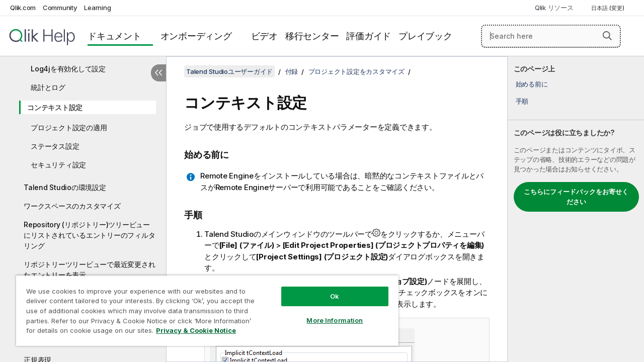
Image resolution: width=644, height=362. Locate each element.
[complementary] (576, 209)
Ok (327, 289)
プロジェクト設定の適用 (69, 127)
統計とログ (48, 87)
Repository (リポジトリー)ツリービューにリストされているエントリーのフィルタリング (89, 235)
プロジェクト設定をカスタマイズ (356, 71)
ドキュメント (114, 36)
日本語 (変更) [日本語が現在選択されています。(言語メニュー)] (609, 8)
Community (60, 8)
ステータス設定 (55, 146)
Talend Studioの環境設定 (65, 187)
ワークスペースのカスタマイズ (72, 206)
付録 (292, 71)
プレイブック (425, 36)
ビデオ (264, 36)
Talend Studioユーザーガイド (229, 71)
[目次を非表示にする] (158, 73)
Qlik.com (23, 8)
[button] (607, 36)
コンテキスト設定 (55, 107)
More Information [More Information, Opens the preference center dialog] (327, 313)
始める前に (532, 84)
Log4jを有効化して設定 (68, 69)
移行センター (312, 36)
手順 (522, 101)
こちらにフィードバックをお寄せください (576, 197)
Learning (97, 8)
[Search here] (551, 36)
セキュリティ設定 (58, 165)
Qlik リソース (554, 8)
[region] (203, 307)
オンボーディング (196, 36)
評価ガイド (369, 36)
